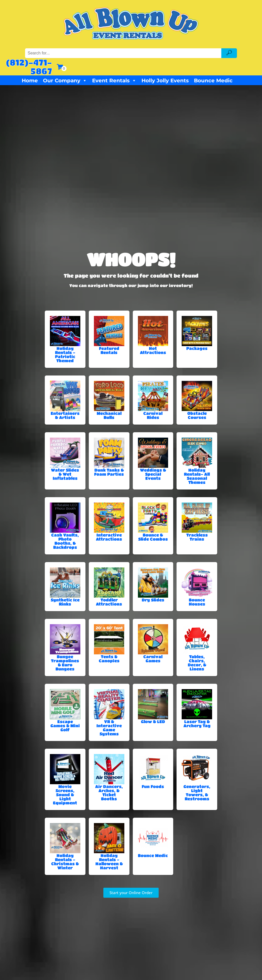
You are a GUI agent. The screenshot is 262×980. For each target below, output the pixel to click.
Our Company (65, 81)
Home (30, 81)
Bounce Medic (213, 81)
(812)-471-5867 (29, 67)
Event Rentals (114, 81)
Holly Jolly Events (165, 81)
